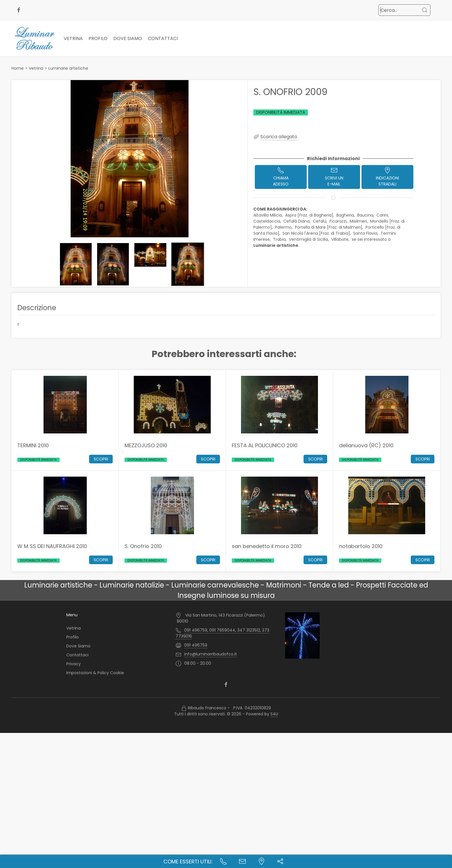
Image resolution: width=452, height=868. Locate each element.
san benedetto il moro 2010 (267, 546)
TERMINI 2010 (33, 445)
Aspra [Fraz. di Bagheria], (310, 215)
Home (18, 68)
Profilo (98, 38)
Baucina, (366, 215)
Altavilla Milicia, (269, 215)
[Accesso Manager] (184, 708)
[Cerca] (425, 10)
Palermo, (284, 227)
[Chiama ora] (223, 861)
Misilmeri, (359, 221)
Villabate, (341, 239)
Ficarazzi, (339, 221)
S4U (274, 714)
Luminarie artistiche (68, 68)
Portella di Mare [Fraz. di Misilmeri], (330, 227)
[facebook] (19, 10)
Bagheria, (346, 215)
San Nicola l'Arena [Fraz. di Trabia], (317, 233)
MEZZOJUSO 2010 (146, 445)
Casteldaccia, (268, 221)
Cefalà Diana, (297, 221)
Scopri (101, 459)
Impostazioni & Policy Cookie (95, 673)
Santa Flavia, (366, 233)
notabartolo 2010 (361, 546)
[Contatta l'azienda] (242, 861)
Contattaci (163, 38)
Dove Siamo (128, 38)
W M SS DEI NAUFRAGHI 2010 (52, 546)
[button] (129, 159)
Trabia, (280, 239)
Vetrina (73, 38)
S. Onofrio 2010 (143, 546)
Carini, (383, 215)
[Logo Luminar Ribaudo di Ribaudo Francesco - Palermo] (35, 38)
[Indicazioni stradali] (261, 861)
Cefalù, (321, 221)
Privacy (74, 664)
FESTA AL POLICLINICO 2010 (265, 445)
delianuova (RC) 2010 (366, 445)
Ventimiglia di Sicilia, (309, 239)
